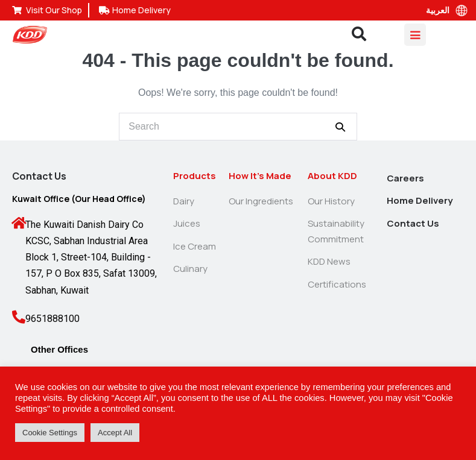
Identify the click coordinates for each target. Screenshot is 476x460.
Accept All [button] (115, 433)
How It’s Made (260, 176)
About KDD (332, 176)
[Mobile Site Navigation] (415, 35)
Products (195, 176)
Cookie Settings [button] (50, 433)
